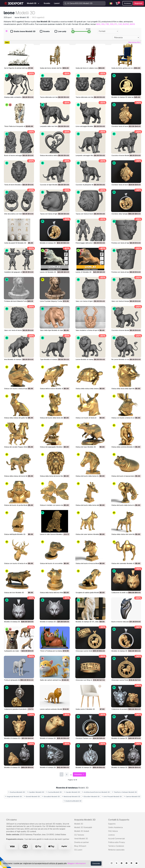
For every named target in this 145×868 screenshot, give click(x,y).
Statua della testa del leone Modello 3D (54, 476)
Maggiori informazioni (77, 863)
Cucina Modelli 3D (54, 792)
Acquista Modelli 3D (85, 820)
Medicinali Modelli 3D (71, 797)
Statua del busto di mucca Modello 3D (90, 563)
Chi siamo (11, 820)
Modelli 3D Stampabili (83, 827)
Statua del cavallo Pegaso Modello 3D (18, 447)
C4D (120, 24)
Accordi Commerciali (116, 839)
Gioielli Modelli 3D (32, 797)
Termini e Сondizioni (116, 846)
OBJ (103, 24)
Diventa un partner (82, 842)
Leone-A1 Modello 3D (84, 272)
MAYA (132, 24)
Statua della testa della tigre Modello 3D (126, 389)
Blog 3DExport (80, 846)
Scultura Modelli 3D (17, 792)
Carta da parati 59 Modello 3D (15, 243)
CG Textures (79, 835)
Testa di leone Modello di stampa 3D (18, 185)
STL (116, 24)
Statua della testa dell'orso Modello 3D (54, 593)
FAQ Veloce (113, 831)
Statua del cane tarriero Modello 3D (89, 534)
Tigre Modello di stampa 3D (50, 359)
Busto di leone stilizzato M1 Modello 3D (126, 622)
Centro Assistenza (115, 827)
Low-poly (60, 32)
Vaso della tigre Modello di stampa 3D (54, 330)
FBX (107, 24)
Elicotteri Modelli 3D (91, 797)
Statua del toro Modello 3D (14, 593)
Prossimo (79, 774)
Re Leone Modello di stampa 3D (123, 359)
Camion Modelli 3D (132, 797)
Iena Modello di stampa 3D (14, 359)
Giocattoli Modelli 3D (51, 797)
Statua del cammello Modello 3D (123, 563)
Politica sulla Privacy (117, 842)
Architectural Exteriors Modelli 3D (96, 792)
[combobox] (108, 31)
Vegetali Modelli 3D (13, 797)
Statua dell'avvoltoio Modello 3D (52, 389)
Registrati (138, 3)
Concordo (96, 863)
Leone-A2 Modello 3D (48, 272)
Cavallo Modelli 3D (72, 792)
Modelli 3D (79, 824)
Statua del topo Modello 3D (86, 447)
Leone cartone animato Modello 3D (53, 709)
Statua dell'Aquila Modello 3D (15, 534)
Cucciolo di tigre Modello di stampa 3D (54, 185)
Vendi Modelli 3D (81, 839)
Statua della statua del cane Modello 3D (126, 534)
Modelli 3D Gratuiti (82, 831)
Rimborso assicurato (116, 850)
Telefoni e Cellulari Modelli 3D (124, 792)
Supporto (112, 824)
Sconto (45, 32)
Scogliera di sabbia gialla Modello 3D (89, 593)
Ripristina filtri (134, 42)
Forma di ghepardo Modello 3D (15, 680)
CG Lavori (78, 850)
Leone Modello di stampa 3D (86, 359)
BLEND (126, 24)
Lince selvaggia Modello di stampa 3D (89, 126)
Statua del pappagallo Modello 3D (52, 447)
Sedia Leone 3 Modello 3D (85, 709)
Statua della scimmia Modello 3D (123, 447)
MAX (98, 24)
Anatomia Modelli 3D (72, 801)
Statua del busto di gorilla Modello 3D (18, 505)
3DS (112, 24)
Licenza (111, 835)
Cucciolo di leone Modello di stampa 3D (126, 155)
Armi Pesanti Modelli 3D (112, 797)
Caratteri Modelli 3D (36, 792)
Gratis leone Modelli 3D (23, 32)
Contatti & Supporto (119, 820)
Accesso (127, 3)
